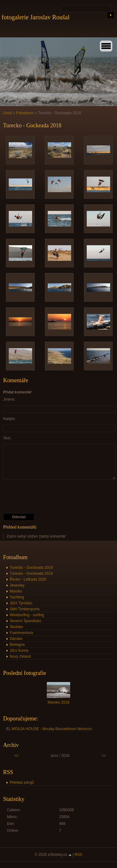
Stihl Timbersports (25, 609)
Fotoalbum (25, 113)
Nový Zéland (20, 656)
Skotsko (16, 627)
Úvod (7, 113)
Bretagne (17, 645)
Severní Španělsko (25, 621)
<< (16, 756)
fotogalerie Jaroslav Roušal (36, 17)
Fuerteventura (21, 633)
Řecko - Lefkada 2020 (28, 579)
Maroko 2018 (58, 702)
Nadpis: (10, 419)
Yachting (17, 597)
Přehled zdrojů (22, 783)
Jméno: (9, 399)
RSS (78, 855)
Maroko (16, 591)
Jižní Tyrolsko (21, 603)
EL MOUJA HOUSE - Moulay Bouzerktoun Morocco (49, 729)
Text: (7, 438)
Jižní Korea (19, 651)
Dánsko (16, 639)
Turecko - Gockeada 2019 (31, 568)
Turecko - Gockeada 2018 (31, 573)
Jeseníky (17, 585)
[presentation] (51, 496)
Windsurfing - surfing (27, 615)
